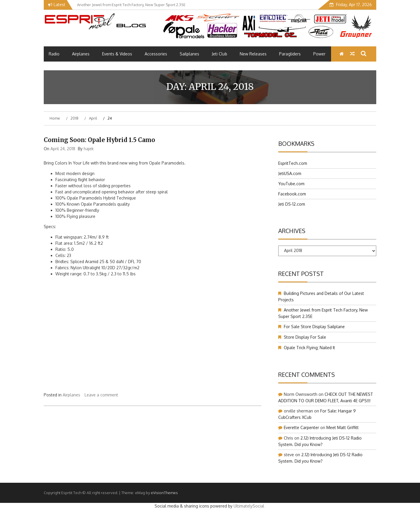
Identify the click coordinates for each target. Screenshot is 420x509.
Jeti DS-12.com (292, 204)
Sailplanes (189, 54)
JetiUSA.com (290, 173)
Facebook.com (292, 194)
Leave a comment (101, 395)
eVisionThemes (164, 493)
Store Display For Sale (305, 337)
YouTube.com (291, 184)
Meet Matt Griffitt (343, 427)
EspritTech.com (293, 163)
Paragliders (290, 54)
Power (319, 54)
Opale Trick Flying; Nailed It (309, 348)
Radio (54, 54)
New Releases (253, 54)
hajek (89, 149)
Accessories (156, 54)
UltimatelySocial (249, 506)
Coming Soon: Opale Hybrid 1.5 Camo (99, 140)
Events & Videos (117, 54)
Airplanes (81, 54)
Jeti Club (219, 54)
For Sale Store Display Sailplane (314, 327)
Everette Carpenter (301, 427)
